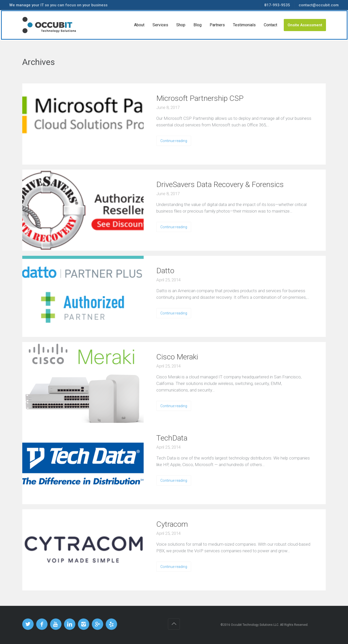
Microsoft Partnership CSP (200, 98)
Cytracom (172, 524)
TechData (172, 438)
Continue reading (174, 141)
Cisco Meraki (177, 357)
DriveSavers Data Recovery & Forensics (220, 184)
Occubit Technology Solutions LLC (255, 625)
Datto (165, 271)
